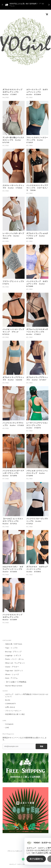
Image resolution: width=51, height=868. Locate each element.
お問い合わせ (10, 707)
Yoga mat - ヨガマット (14, 671)
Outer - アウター (12, 667)
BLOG (8, 700)
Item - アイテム (12, 678)
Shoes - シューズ (12, 674)
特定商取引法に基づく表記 (15, 714)
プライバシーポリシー (13, 711)
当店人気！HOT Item (14, 644)
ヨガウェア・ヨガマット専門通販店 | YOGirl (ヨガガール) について (27, 695)
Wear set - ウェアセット (15, 663)
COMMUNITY (11, 704)
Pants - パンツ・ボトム (15, 659)
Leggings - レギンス (13, 655)
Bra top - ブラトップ (13, 652)
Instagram (9, 724)
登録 (41, 746)
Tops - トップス (12, 648)
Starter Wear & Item (14, 686)
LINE (7, 728)
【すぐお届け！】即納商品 (16, 682)
